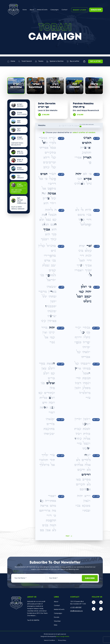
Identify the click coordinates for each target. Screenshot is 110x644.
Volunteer (57, 621)
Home (25, 10)
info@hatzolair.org (76, 611)
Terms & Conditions (49, 640)
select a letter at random (84, 133)
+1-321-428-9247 (76, 607)
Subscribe (90, 578)
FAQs (56, 625)
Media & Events (42, 10)
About (56, 602)
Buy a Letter (95, 61)
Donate (57, 617)
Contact (64, 10)
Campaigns (54, 10)
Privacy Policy (62, 640)
